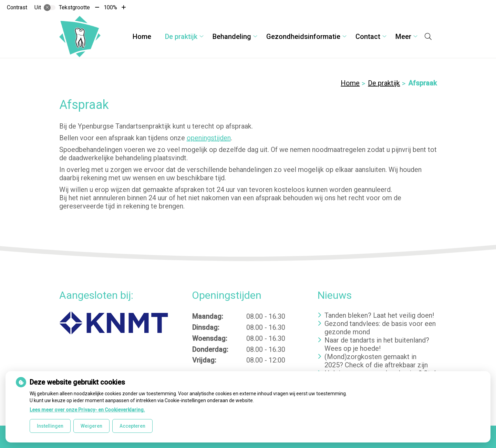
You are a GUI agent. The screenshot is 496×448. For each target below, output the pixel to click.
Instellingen (50, 426)
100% (110, 7)
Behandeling (232, 37)
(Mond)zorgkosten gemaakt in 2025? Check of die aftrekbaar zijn (376, 361)
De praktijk (181, 37)
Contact (368, 37)
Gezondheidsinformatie (303, 37)
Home (142, 37)
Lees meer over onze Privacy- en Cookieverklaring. (87, 410)
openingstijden (209, 138)
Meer (403, 37)
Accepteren (132, 426)
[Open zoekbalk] (428, 37)
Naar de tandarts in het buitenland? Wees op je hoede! (377, 344)
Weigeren (91, 426)
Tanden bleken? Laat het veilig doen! (379, 315)
